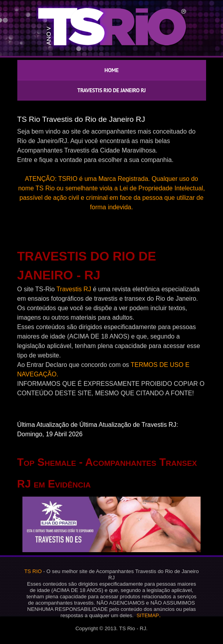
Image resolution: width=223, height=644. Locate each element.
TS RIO (33, 571)
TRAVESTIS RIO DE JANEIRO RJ (112, 90)
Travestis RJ (74, 289)
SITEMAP (148, 615)
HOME (112, 70)
